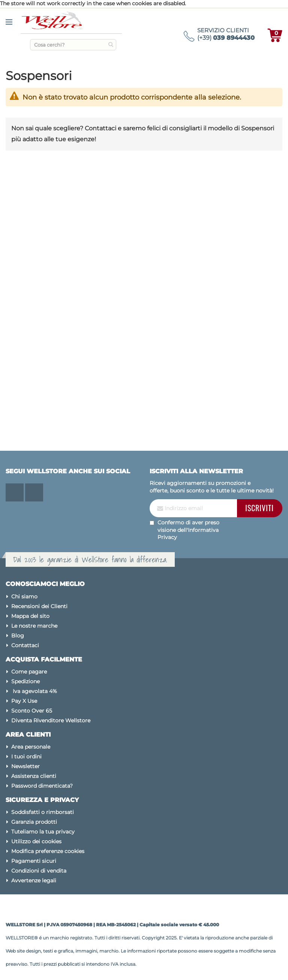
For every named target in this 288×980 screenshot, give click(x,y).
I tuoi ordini (26, 757)
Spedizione (25, 681)
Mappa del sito (30, 616)
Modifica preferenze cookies (48, 851)
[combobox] (73, 45)
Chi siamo (24, 596)
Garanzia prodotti (34, 822)
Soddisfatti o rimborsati (43, 812)
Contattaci (25, 645)
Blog (18, 636)
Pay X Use (24, 701)
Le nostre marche (34, 626)
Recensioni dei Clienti (39, 606)
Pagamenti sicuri (34, 861)
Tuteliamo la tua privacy (43, 832)
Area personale (31, 747)
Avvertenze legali (34, 880)
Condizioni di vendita (39, 871)
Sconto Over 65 (32, 711)
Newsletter (25, 766)
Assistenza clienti (34, 776)
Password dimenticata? (42, 786)
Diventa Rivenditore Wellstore (51, 720)
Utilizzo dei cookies (36, 841)
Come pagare (29, 672)
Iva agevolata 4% (34, 691)
